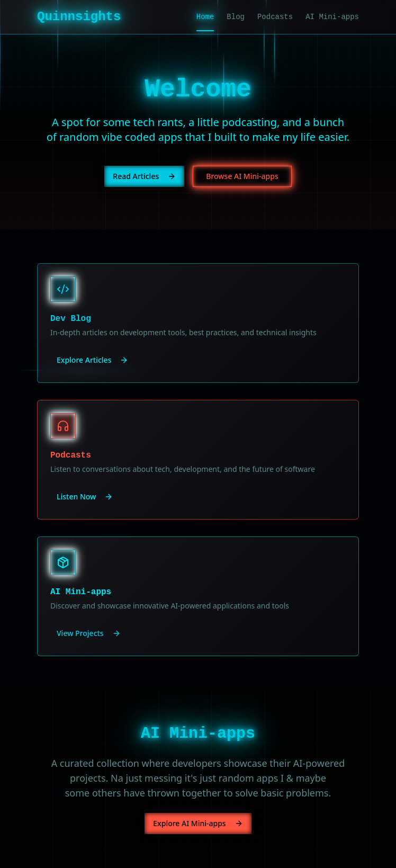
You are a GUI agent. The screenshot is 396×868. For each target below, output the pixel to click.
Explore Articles (92, 360)
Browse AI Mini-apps (242, 176)
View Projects (89, 633)
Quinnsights (79, 17)
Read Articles (144, 176)
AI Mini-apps (332, 17)
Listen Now (85, 496)
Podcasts (275, 17)
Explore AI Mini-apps (198, 823)
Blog (236, 17)
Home (205, 17)
